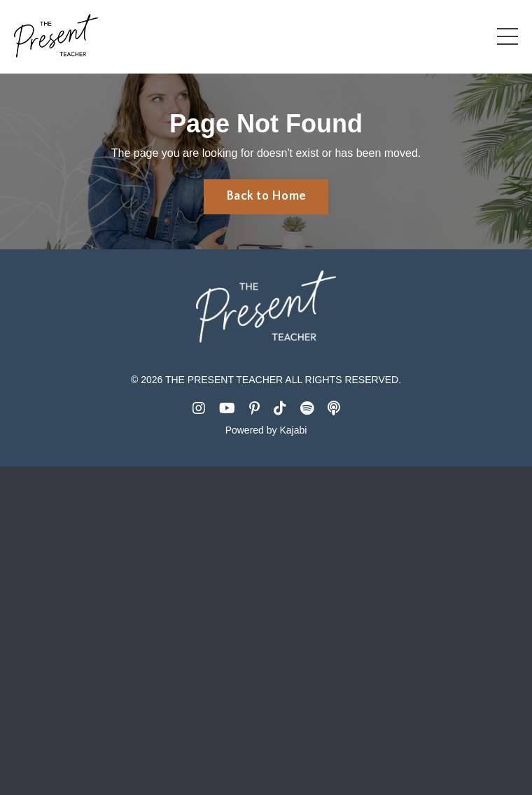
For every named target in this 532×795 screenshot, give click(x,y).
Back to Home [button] (266, 196)
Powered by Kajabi (266, 430)
